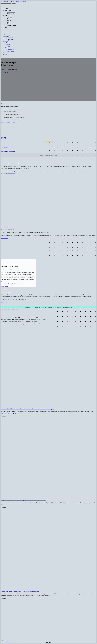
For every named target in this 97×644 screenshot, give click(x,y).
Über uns (10, 17)
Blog (6, 27)
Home (6, 9)
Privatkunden (11, 12)
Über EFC (7, 15)
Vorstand (10, 19)
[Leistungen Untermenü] (11, 10)
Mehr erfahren (4, 72)
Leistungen (8, 10)
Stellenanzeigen (12, 26)
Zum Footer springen (20, 1)
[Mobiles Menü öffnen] (1, 32)
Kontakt (7, 29)
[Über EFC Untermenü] (10, 15)
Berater (9, 20)
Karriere (7, 22)
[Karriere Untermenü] (10, 22)
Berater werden (12, 24)
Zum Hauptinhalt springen (7, 1)
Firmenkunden (11, 14)
